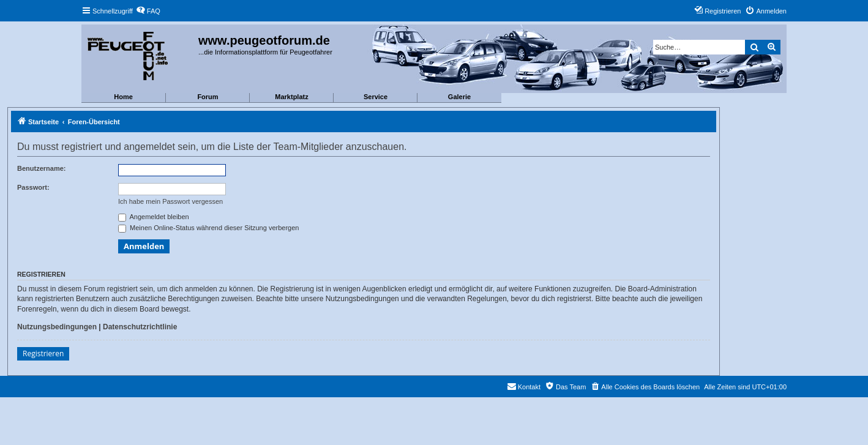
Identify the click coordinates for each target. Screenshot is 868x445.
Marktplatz (291, 97)
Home (123, 97)
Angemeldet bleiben (154, 217)
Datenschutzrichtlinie (140, 327)
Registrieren (43, 353)
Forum (208, 97)
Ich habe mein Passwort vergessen (170, 201)
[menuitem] (148, 11)
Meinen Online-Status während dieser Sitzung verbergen (208, 228)
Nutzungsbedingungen (57, 327)
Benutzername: (41, 168)
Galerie (459, 97)
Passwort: (33, 187)
